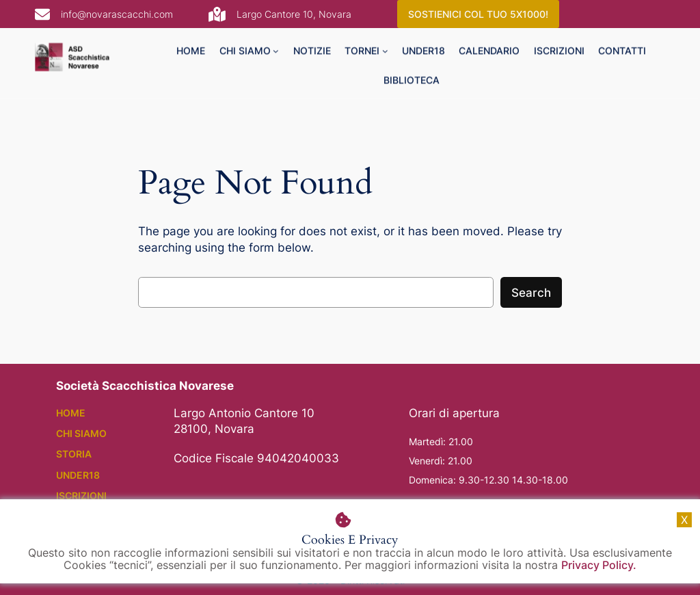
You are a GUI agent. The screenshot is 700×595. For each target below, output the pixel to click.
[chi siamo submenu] (276, 54)
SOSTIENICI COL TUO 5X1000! (478, 14)
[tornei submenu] (385, 54)
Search (531, 293)
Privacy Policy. (599, 565)
